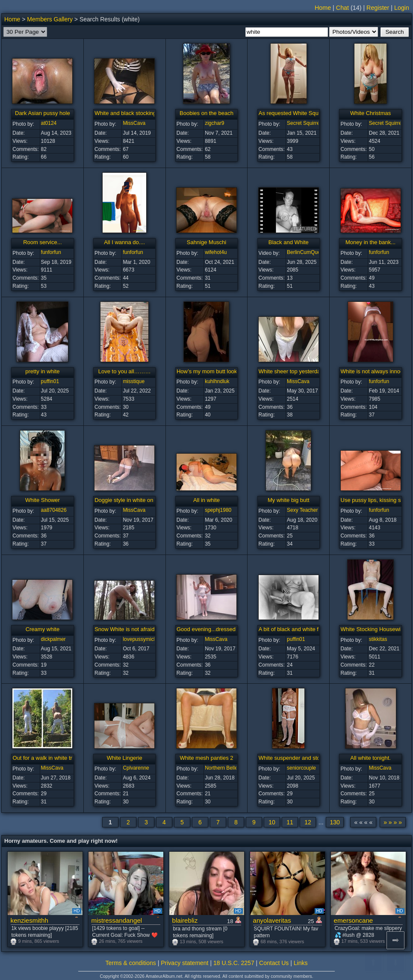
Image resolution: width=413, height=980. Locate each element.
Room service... (42, 242)
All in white (206, 500)
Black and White (289, 242)
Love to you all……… (125, 371)
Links (301, 963)
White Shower (43, 500)
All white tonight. (370, 758)
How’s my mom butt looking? (212, 371)
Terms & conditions (131, 963)
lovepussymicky (141, 639)
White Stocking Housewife (373, 629)
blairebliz (185, 920)
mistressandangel (117, 920)
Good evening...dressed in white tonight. (226, 629)
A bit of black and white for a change (303, 629)
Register (378, 8)
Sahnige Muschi (207, 242)
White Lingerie (125, 758)
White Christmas (370, 113)
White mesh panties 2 (206, 758)
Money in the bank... (370, 242)
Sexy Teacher (302, 510)
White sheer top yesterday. (292, 371)
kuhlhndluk (217, 381)
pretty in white (42, 371)
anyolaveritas (272, 920)
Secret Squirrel (304, 123)
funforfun (51, 252)
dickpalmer (53, 639)
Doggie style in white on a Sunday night (143, 500)
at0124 (49, 123)
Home (323, 8)
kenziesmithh (29, 920)
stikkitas (378, 639)
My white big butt (289, 500)
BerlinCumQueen (307, 252)
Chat (342, 8)
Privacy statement (184, 963)
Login (402, 8)
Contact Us (274, 963)
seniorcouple (301, 768)
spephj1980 (218, 510)
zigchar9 (214, 123)
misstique (134, 381)
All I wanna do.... (124, 242)
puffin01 (50, 381)
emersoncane (354, 920)
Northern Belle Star (227, 768)
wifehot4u (216, 252)
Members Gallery (50, 19)
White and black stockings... (129, 113)
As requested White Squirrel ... (296, 113)
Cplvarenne (136, 768)
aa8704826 (54, 510)
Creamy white (43, 629)
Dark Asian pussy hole (43, 113)
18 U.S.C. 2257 (234, 963)
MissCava (134, 123)
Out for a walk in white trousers (50, 758)
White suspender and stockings (297, 758)
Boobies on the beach (206, 113)
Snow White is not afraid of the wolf (138, 629)
